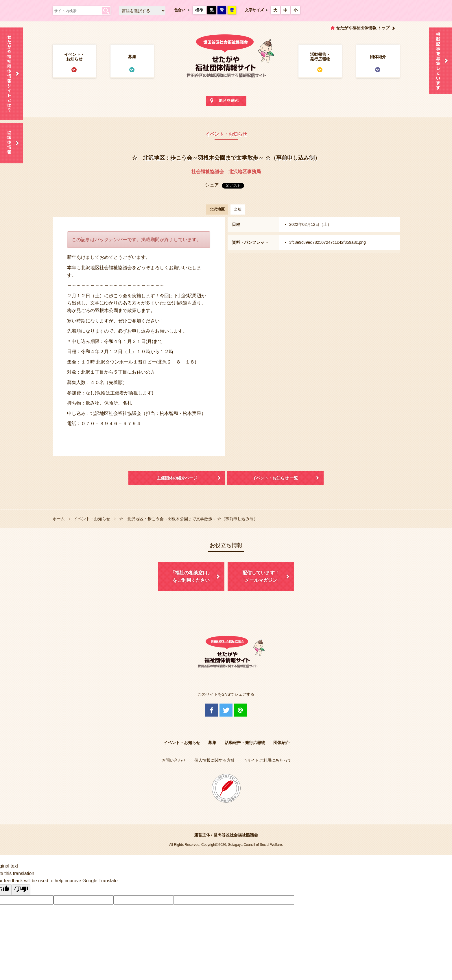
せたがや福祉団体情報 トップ (363, 28)
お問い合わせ (174, 760)
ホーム (59, 519)
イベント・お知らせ (74, 57)
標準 (199, 10)
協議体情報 (12, 143)
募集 (132, 57)
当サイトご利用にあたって (267, 760)
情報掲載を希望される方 (440, 61)
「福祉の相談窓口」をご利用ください (191, 576)
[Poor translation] (21, 890)
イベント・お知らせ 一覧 (275, 478)
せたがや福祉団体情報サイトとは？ (12, 74)
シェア (212, 185)
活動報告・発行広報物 (320, 57)
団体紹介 (378, 57)
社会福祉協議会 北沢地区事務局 (226, 172)
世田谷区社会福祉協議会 (236, 835)
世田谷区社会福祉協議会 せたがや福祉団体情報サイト (226, 62)
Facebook (212, 710)
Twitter (226, 710)
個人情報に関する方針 (215, 760)
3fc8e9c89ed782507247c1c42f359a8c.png (328, 242)
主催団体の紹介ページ (177, 478)
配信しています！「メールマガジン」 (261, 576)
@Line (240, 710)
